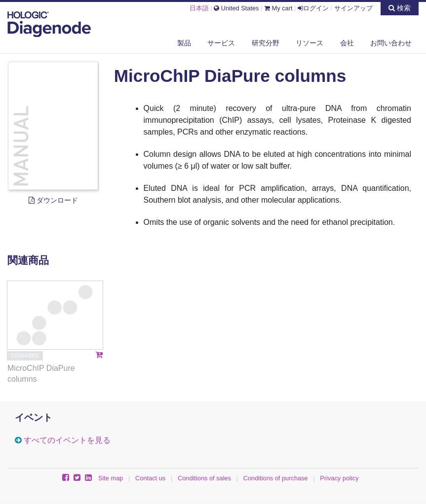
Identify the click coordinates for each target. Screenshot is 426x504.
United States (236, 8)
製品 (184, 43)
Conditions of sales (204, 478)
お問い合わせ (391, 43)
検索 (400, 8)
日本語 (199, 8)
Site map (111, 478)
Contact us (150, 478)
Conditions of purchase (276, 478)
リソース (310, 43)
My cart (278, 8)
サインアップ (353, 8)
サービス (221, 43)
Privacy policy (339, 478)
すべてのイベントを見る (67, 440)
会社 (347, 43)
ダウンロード (53, 200)
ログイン (313, 8)
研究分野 (266, 43)
